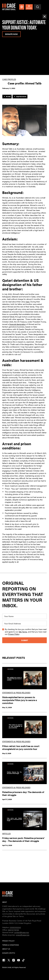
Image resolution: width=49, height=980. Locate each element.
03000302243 (15, 927)
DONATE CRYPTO (9, 953)
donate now (11, 34)
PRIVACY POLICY (8, 941)
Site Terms (23, 632)
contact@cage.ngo (22, 932)
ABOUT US (6, 949)
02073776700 (13, 930)
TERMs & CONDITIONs (11, 945)
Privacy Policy (14, 634)
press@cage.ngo (23, 935)
